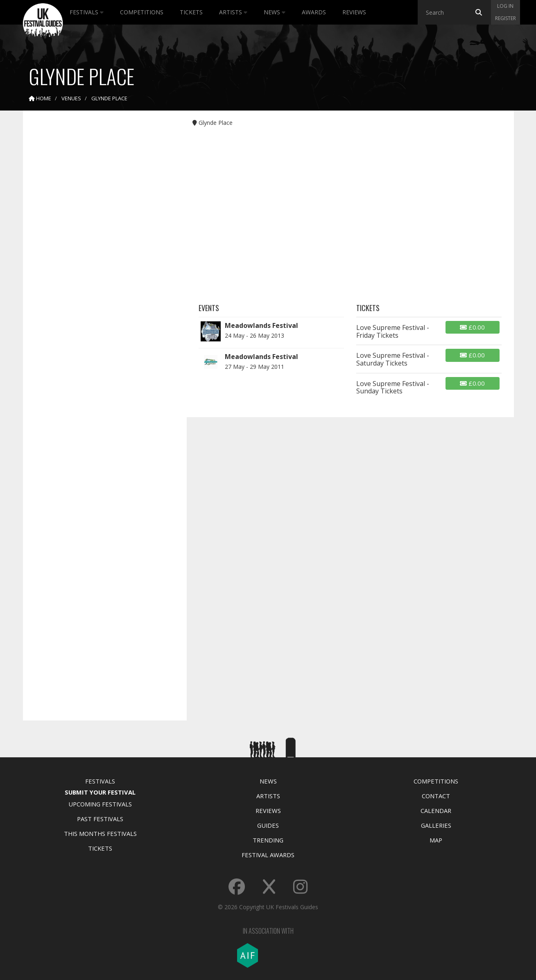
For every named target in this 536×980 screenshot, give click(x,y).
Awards (314, 12)
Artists (233, 12)
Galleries (436, 825)
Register (505, 18)
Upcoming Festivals (100, 804)
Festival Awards (268, 855)
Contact (436, 796)
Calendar (436, 811)
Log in (505, 6)
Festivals (87, 12)
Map (436, 840)
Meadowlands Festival (261, 325)
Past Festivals (100, 819)
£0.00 (472, 327)
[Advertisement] (99, 246)
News (275, 12)
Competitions (142, 12)
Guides (268, 825)
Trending (268, 840)
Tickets (191, 12)
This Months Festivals (100, 833)
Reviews (354, 12)
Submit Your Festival (100, 792)
